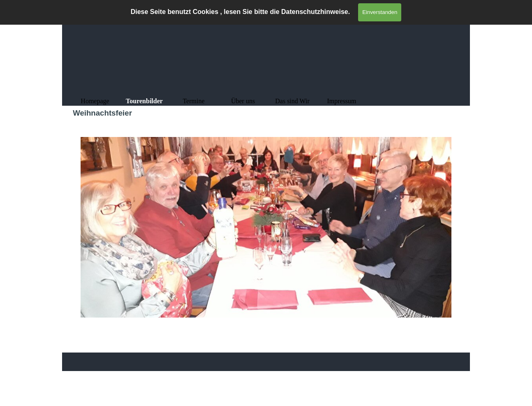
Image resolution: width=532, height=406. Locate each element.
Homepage (95, 101)
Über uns (243, 101)
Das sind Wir (292, 101)
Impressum (341, 101)
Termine (193, 101)
